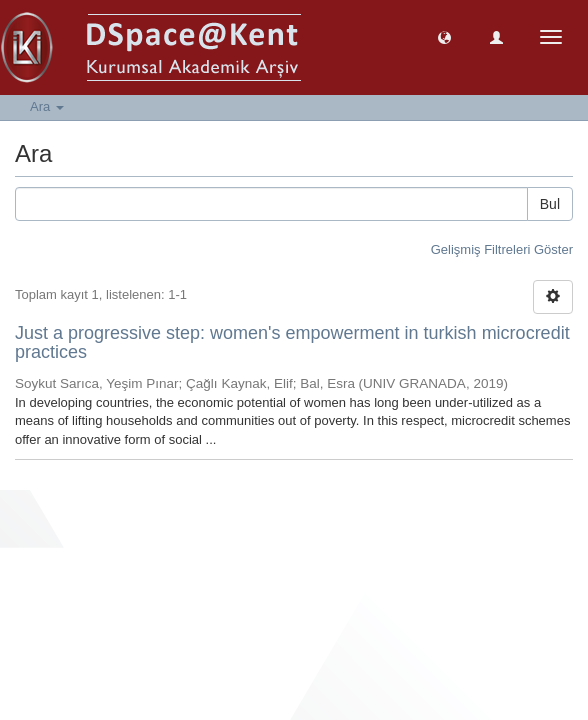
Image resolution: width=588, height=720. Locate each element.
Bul (550, 204)
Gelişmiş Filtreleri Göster (502, 249)
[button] (444, 36)
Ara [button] (47, 106)
